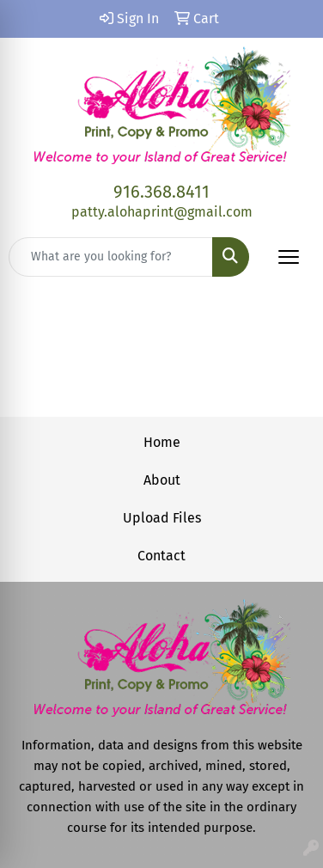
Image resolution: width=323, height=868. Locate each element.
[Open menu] (289, 257)
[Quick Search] (111, 257)
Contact (161, 556)
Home (162, 442)
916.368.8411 (161, 192)
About (162, 480)
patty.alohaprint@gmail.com (162, 212)
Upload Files (162, 518)
